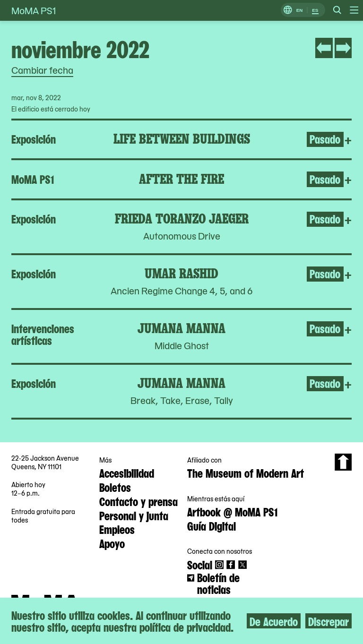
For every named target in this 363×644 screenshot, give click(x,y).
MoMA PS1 (34, 10)
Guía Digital (212, 525)
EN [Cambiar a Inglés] (300, 10)
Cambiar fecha (42, 70)
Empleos (117, 529)
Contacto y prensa (138, 501)
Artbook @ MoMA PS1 (232, 511)
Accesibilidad (127, 472)
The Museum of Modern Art (246, 472)
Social (200, 564)
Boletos (115, 487)
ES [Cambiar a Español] (315, 10)
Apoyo (112, 543)
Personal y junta (134, 515)
